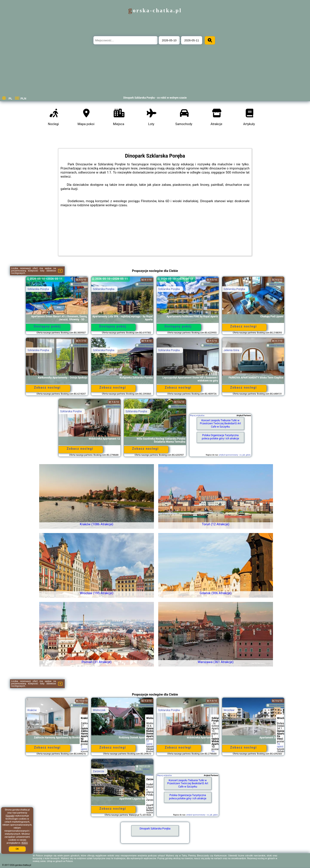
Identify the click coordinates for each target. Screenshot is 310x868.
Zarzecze (98, 771)
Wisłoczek (99, 710)
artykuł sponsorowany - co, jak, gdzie (235, 455)
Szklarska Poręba (38, 289)
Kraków (32, 710)
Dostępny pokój (47, 326)
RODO (25, 843)
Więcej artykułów (197, 415)
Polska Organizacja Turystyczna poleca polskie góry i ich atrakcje (220, 437)
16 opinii (280, 745)
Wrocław (229, 710)
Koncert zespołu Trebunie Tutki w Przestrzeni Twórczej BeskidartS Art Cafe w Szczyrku (220, 424)
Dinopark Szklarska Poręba (155, 829)
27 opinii (149, 743)
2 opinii (84, 748)
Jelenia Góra (231, 350)
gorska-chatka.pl (155, 10)
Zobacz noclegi (243, 326)
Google (10, 816)
